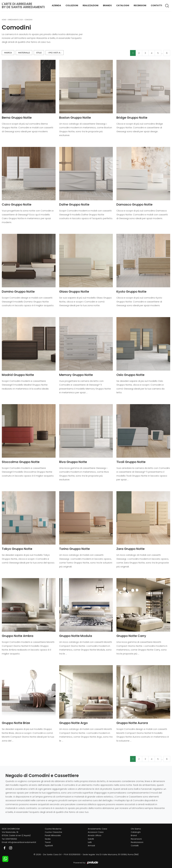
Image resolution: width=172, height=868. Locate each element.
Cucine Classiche (53, 832)
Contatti (156, 5)
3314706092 (11, 839)
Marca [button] (8, 53)
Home (4, 20)
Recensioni (140, 5)
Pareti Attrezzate (53, 835)
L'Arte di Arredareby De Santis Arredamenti (23, 5)
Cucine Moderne (53, 829)
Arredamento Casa (15, 20)
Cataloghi (123, 5)
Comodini (29, 20)
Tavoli (48, 842)
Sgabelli (49, 846)
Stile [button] (39, 53)
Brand (134, 835)
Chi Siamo (136, 829)
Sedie (48, 839)
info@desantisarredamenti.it (22, 842)
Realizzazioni (91, 5)
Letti (90, 842)
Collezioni (72, 5)
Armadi (91, 846)
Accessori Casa (96, 832)
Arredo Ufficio (95, 835)
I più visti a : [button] (55, 53)
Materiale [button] (24, 53)
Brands (107, 5)
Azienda (56, 5)
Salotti (91, 839)
